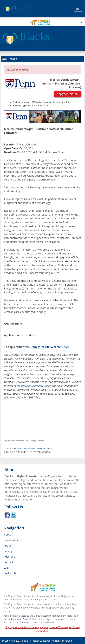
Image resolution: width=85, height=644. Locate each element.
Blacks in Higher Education (36, 641)
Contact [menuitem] (8, 562)
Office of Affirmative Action (36, 386)
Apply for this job (67, 94)
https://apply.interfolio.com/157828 (46, 347)
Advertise (9, 557)
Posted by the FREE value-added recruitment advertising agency (27, 448)
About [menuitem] (7, 546)
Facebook (7, 515)
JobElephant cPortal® (19, 619)
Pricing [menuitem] (8, 551)
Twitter (14, 515)
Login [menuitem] (7, 568)
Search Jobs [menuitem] (11, 540)
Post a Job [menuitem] (10, 573)
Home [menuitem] (7, 535)
